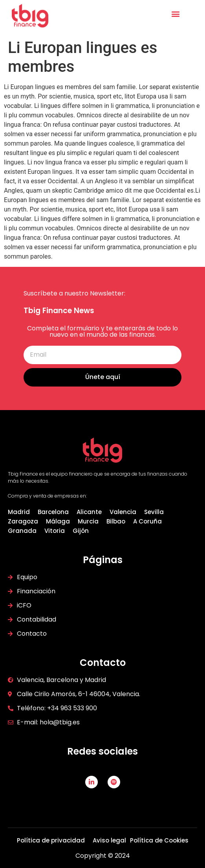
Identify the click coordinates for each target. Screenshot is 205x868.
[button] (175, 14)
